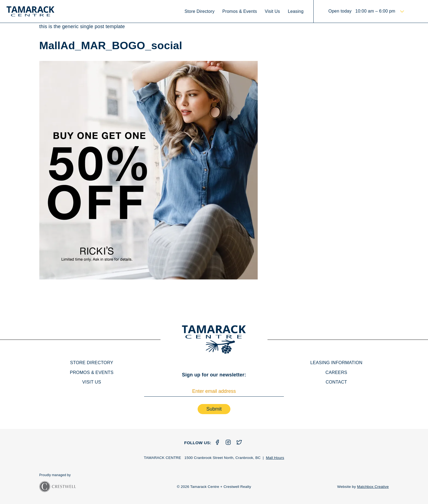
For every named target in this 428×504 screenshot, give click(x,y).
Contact (336, 382)
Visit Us (272, 11)
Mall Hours (275, 458)
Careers (336, 372)
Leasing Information (336, 362)
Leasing (296, 11)
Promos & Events (240, 11)
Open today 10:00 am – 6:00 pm (362, 11)
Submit (214, 409)
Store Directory (200, 11)
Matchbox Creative (373, 487)
